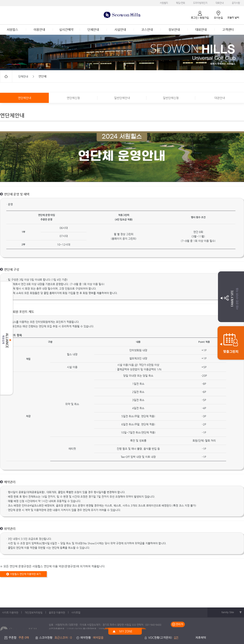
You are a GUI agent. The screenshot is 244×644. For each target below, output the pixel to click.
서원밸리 (164, 3)
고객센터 (228, 30)
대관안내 (220, 98)
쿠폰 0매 (24, 638)
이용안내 (39, 30)
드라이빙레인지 (200, 3)
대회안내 (220, 3)
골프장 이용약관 (57, 613)
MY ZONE (126, 631)
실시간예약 (66, 30)
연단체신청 (73, 98)
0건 (176, 638)
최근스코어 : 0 (63, 638)
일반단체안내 (122, 98)
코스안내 (147, 30)
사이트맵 (76, 613)
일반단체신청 (171, 98)
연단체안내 (25, 98)
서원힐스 (12, 30)
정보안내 (174, 30)
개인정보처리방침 (34, 613)
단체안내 (93, 30)
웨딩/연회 (181, 3)
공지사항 (236, 3)
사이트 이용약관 (10, 613)
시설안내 (120, 30)
